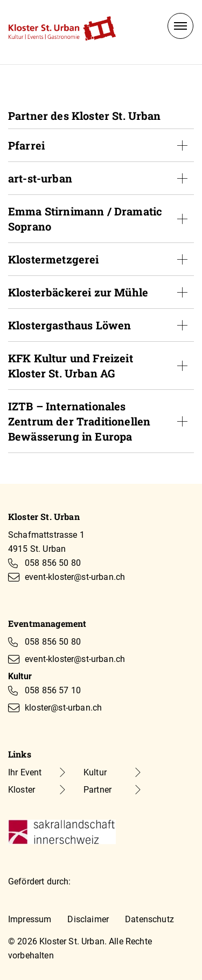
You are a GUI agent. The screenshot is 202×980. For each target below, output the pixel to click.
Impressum (30, 919)
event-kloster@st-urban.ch (75, 577)
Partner (97, 790)
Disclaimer (88, 919)
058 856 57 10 (53, 690)
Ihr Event (25, 772)
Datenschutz (149, 919)
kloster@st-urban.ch (63, 708)
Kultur (95, 772)
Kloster (22, 790)
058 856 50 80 (53, 563)
